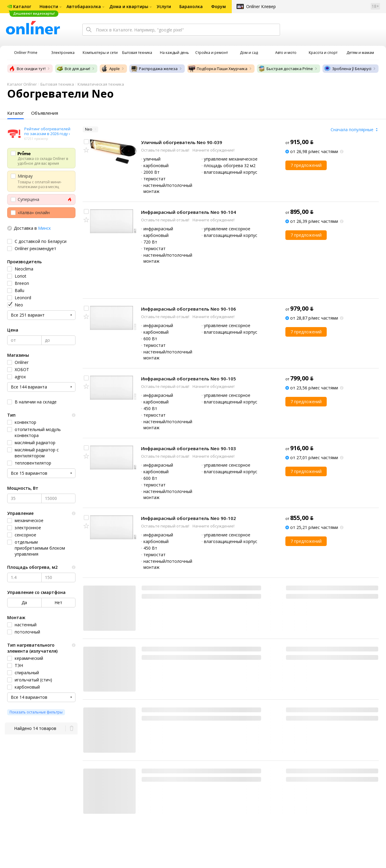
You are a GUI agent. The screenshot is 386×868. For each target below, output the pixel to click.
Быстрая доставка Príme (286, 69)
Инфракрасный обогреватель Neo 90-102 (189, 518)
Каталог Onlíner (22, 84)
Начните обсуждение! (214, 150)
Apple (110, 69)
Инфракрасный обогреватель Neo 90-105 (189, 379)
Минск (44, 228)
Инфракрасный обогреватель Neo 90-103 (189, 448)
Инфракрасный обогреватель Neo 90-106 (189, 309)
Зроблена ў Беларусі (348, 69)
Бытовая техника (57, 84)
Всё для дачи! (73, 69)
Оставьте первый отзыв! (166, 150)
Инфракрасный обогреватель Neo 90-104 (189, 212)
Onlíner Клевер (261, 6)
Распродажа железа (154, 69)
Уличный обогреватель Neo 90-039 (182, 142)
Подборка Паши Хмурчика (218, 69)
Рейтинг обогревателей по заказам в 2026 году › (47, 131)
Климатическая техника (101, 84)
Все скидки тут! (27, 69)
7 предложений (306, 165)
